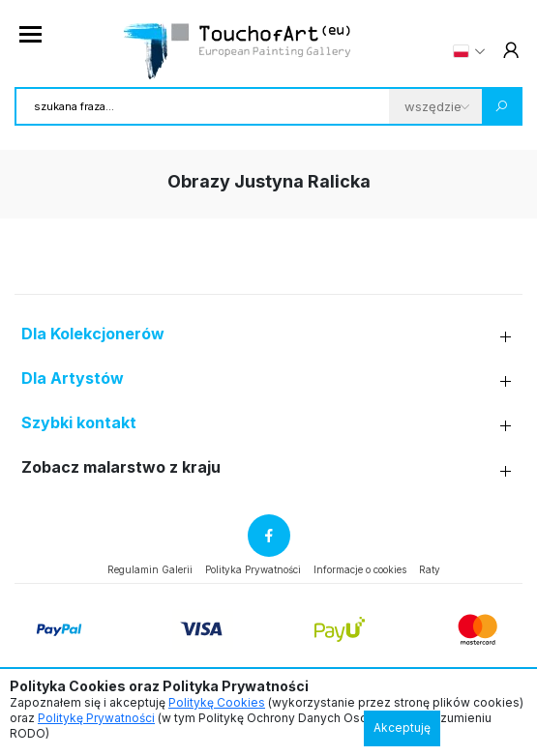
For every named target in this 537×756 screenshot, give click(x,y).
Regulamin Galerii (150, 569)
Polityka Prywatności (253, 569)
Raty (430, 569)
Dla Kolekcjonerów (93, 334)
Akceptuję (402, 727)
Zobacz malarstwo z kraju (121, 467)
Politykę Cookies (217, 702)
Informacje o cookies (360, 569)
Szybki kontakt (79, 423)
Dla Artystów (73, 378)
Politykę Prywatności (96, 718)
